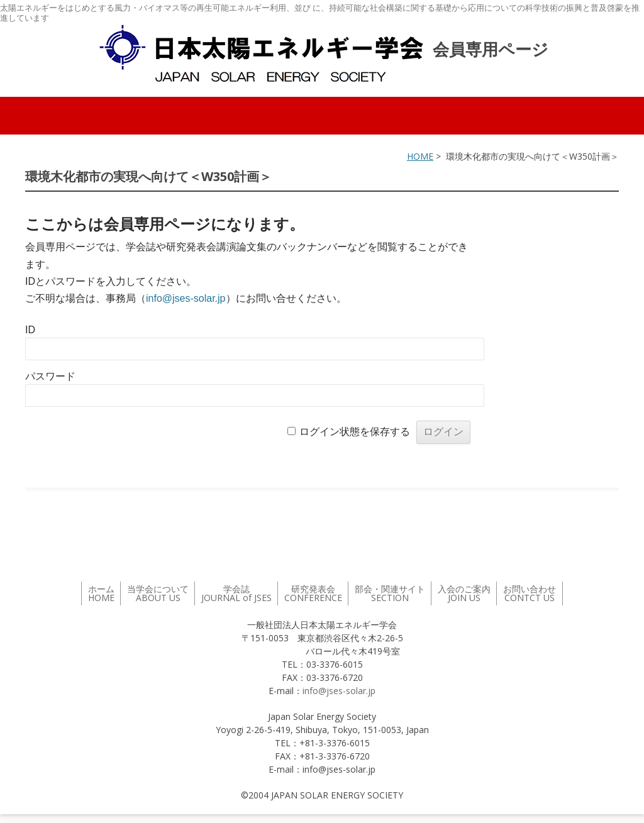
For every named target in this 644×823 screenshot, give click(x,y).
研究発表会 (313, 593)
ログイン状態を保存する (355, 432)
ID (30, 330)
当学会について (158, 593)
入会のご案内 (464, 593)
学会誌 (236, 593)
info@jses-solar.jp (186, 298)
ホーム (101, 593)
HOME (420, 156)
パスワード (50, 376)
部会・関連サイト (390, 593)
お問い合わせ (530, 593)
